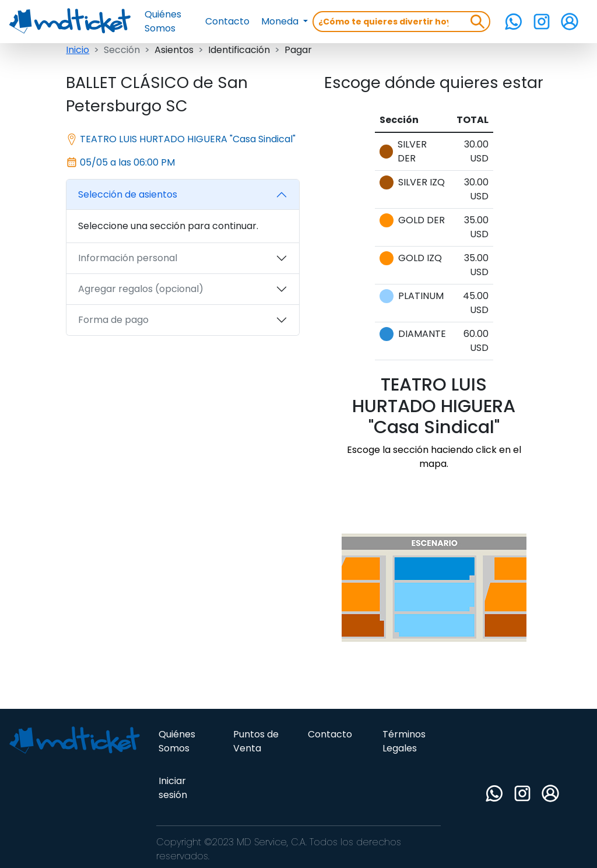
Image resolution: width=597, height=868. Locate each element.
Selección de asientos (128, 194)
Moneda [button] (281, 21)
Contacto (227, 21)
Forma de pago (113, 320)
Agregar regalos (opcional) (141, 289)
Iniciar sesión (173, 788)
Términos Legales (404, 741)
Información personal (128, 258)
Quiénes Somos (163, 21)
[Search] (387, 22)
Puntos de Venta (256, 741)
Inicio (78, 50)
